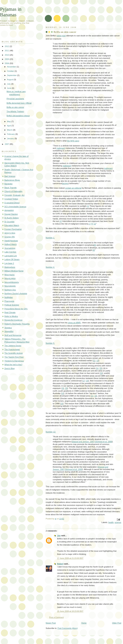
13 (98, 361)
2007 (7, 144)
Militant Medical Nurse (14, 271)
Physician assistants (15, 99)
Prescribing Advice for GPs (16, 309)
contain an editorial (73, 188)
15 (101, 368)
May (9, 121)
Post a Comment (56, 617)
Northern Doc (10, 290)
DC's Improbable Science (15, 207)
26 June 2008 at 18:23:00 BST (70, 611)
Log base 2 (9, 263)
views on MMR (75, 323)
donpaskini (9, 210)
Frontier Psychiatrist (13, 229)
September (12, 75)
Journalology (10, 248)
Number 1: (50, 238)
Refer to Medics (11, 316)
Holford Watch (11, 244)
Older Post (117, 623)
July (9, 84)
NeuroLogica (10, 278)
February (11, 134)
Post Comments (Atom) (68, 628)
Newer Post (51, 623)
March (10, 130)
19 (87, 381)
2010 (7, 55)
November (12, 67)
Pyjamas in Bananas (11, 12)
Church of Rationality (13, 191)
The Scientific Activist (14, 353)
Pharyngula (9, 301)
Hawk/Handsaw (11, 241)
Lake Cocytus (10, 252)
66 (94, 250)
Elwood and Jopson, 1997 (83, 442)
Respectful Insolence (13, 320)
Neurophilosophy (12, 282)
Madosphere (10, 267)
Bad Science (10, 176)
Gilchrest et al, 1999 (103, 442)
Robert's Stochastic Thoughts (17, 324)
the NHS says (73, 141)
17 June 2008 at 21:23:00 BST (70, 558)
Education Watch (12, 225)
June (9, 88)
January (11, 138)
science (118, 522)
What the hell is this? (13, 365)
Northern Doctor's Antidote (16, 293)
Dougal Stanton (11, 214)
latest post (61, 36)
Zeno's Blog (9, 368)
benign (65, 183)
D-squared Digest (12, 203)
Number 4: (50, 267)
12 (61, 221)
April (9, 126)
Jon (59, 536)
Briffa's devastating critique (18, 116)
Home (84, 623)
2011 (7, 51)
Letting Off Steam (12, 259)
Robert (60, 564)
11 (88, 206)
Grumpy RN (9, 237)
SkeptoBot (9, 331)
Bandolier (9, 184)
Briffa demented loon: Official (19, 103)
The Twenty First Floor (14, 357)
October (11, 71)
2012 (7, 46)
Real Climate (10, 312)
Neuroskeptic (10, 286)
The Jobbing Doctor (13, 346)
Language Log (11, 256)
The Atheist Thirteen (15, 111)
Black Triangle (10, 188)
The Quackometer (12, 349)
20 (66, 388)
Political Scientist (12, 305)
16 (101, 373)
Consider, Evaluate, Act (14, 195)
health (111, 522)
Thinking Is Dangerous (14, 361)
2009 (7, 59)
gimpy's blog (10, 233)
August (10, 80)
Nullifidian (9, 297)
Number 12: (51, 432)
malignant (61, 148)
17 (84, 381)
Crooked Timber (11, 199)
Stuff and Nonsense (13, 335)
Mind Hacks (9, 275)
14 (97, 368)
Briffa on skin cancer (15, 107)
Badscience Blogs (12, 180)
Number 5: (50, 343)
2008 (7, 63)
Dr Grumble (9, 222)
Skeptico (8, 328)
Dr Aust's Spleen (12, 218)
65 (95, 245)
